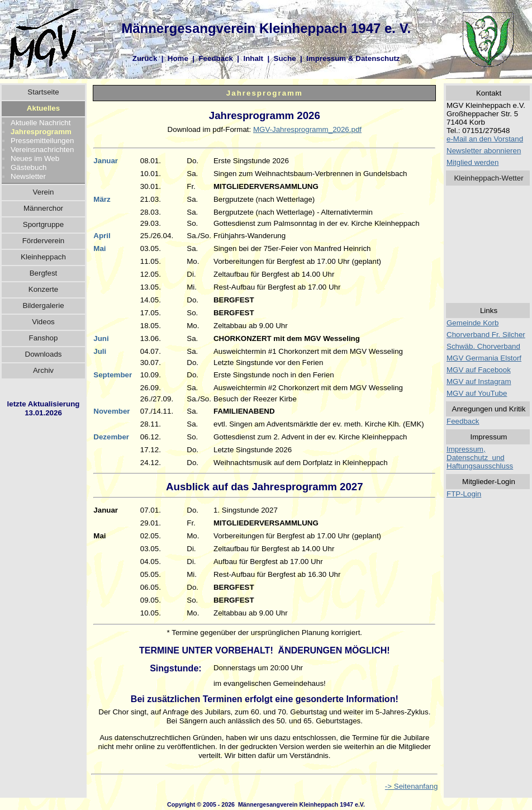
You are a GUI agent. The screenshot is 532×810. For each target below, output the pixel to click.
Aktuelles (43, 108)
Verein (44, 192)
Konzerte (43, 289)
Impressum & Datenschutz (353, 58)
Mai (99, 248)
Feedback (216, 58)
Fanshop (44, 338)
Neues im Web (35, 158)
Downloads (44, 354)
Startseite (43, 92)
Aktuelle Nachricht (41, 123)
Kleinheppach (43, 257)
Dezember (111, 437)
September (113, 375)
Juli (100, 351)
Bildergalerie (43, 305)
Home (178, 58)
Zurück (145, 58)
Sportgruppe (43, 224)
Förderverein (44, 241)
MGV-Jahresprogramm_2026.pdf (307, 129)
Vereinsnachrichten (42, 150)
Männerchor (43, 208)
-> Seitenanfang (411, 786)
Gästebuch (28, 167)
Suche (285, 58)
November (111, 411)
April (102, 236)
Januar (106, 161)
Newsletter (28, 176)
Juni (101, 338)
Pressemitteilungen (42, 141)
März (102, 199)
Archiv (43, 370)
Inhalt (253, 58)
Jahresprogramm (41, 132)
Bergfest (44, 273)
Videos (43, 322)
